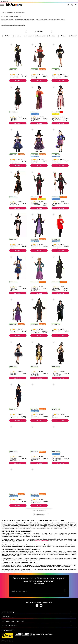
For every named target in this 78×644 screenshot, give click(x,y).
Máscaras (53, 36)
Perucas (64, 36)
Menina (19, 36)
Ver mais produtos (39, 515)
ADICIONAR (18, 81)
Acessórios (30, 36)
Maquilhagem (41, 36)
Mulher (8, 36)
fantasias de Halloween (41, 541)
